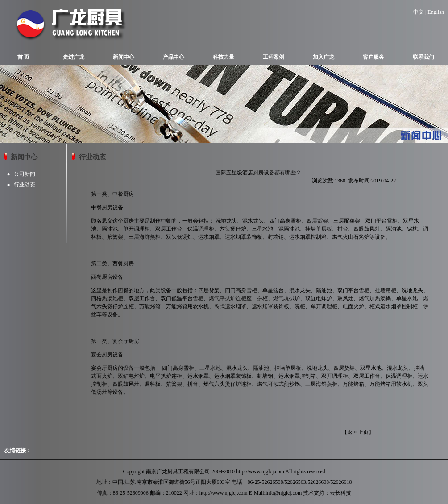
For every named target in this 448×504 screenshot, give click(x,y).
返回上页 (358, 432)
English (436, 12)
